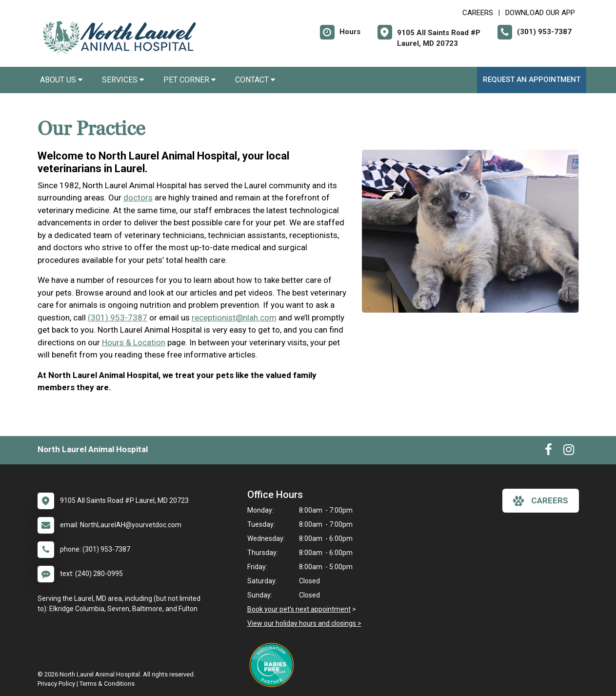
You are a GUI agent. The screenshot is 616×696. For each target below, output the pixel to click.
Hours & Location (134, 342)
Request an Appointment (532, 80)
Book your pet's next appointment (299, 609)
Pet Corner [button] (189, 80)
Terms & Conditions (107, 684)
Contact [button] (255, 80)
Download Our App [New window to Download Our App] (540, 13)
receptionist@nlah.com (234, 318)
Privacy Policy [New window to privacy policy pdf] (56, 684)
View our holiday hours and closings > (304, 623)
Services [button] (123, 80)
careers (541, 501)
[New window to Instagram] (569, 452)
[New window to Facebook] (548, 452)
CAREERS (478, 13)
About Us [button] (61, 80)
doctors (138, 198)
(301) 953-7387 (118, 318)
